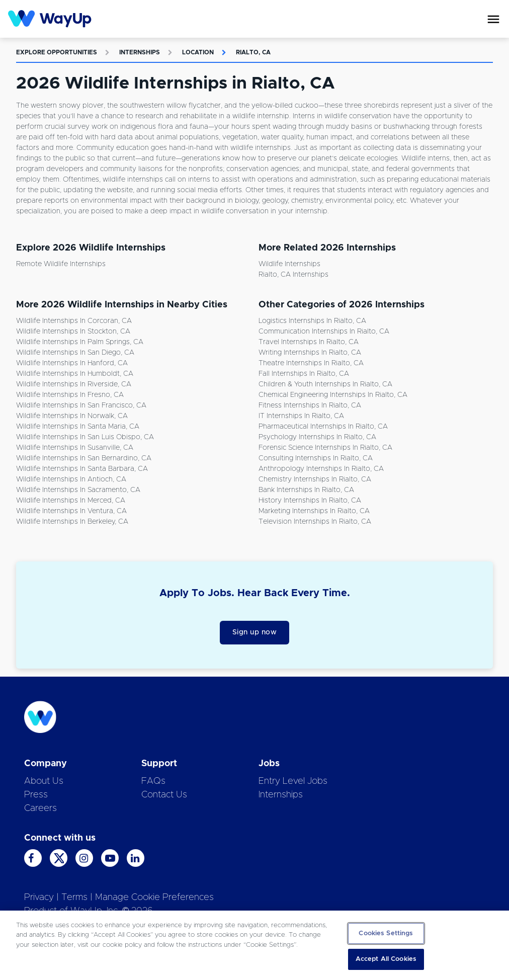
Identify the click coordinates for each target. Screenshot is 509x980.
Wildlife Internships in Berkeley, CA (72, 522)
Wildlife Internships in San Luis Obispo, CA (85, 437)
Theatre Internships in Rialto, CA (311, 363)
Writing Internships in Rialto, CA (310, 353)
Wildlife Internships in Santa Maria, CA (78, 427)
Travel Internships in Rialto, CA (309, 342)
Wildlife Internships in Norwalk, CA (72, 416)
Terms (74, 897)
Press (36, 795)
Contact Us (164, 795)
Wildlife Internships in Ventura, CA (71, 511)
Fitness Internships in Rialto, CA (310, 405)
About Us (44, 781)
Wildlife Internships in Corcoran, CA (74, 321)
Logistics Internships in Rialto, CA (312, 321)
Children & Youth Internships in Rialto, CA (325, 384)
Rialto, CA (253, 52)
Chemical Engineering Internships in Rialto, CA (333, 395)
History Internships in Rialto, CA (310, 501)
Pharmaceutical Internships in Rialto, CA (323, 427)
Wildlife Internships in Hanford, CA (72, 363)
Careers (40, 808)
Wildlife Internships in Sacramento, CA (78, 490)
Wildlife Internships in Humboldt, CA (75, 374)
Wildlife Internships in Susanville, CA (75, 448)
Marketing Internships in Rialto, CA (314, 511)
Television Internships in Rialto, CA (315, 522)
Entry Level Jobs (293, 781)
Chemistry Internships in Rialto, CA (315, 479)
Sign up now (255, 632)
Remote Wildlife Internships (61, 264)
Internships (140, 52)
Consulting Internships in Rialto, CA (316, 458)
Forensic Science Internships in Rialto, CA (325, 448)
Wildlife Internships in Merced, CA (71, 501)
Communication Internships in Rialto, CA (324, 332)
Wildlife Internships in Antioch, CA (71, 479)
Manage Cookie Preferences (154, 897)
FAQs (153, 781)
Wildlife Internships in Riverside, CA (74, 384)
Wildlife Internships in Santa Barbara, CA (82, 469)
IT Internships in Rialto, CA (301, 416)
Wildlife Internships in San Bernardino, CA (84, 458)
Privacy (39, 897)
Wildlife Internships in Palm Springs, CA (80, 342)
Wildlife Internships (289, 264)
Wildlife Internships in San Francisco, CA (81, 405)
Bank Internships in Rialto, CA (306, 490)
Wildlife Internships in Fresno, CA (70, 395)
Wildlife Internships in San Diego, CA (75, 353)
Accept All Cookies (386, 959)
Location (198, 52)
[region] (254, 945)
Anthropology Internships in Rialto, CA (321, 469)
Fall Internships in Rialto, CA (304, 374)
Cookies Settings (386, 933)
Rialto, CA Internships (293, 275)
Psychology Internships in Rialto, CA (317, 437)
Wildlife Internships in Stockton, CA (73, 332)
